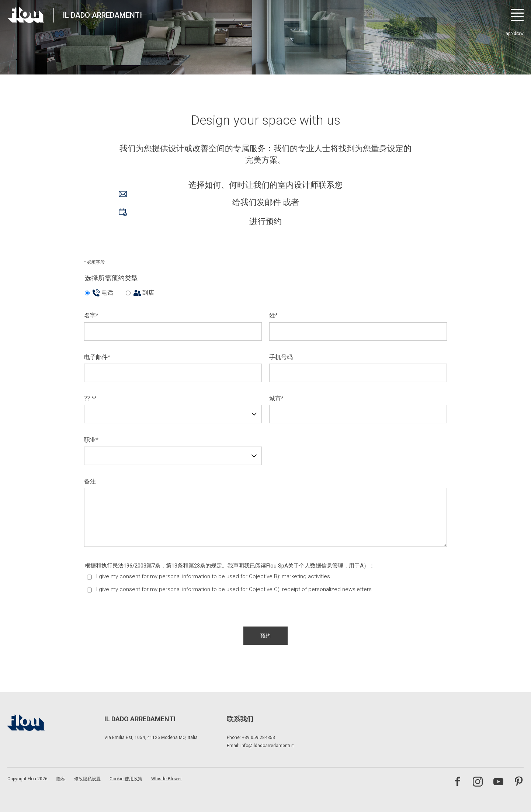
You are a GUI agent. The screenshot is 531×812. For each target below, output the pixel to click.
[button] (265, 636)
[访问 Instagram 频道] (478, 782)
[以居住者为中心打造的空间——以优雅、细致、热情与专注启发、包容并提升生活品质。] (26, 15)
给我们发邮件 (200, 199)
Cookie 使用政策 (126, 779)
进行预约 (200, 217)
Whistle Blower (166, 779)
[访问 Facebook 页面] (457, 782)
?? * (90, 398)
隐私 (61, 779)
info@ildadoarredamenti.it (267, 746)
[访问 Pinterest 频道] (519, 782)
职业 (91, 440)
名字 (91, 315)
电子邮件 (97, 357)
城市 (276, 398)
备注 (90, 481)
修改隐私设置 (87, 779)
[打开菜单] (517, 15)
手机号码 (281, 357)
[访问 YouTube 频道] (498, 782)
